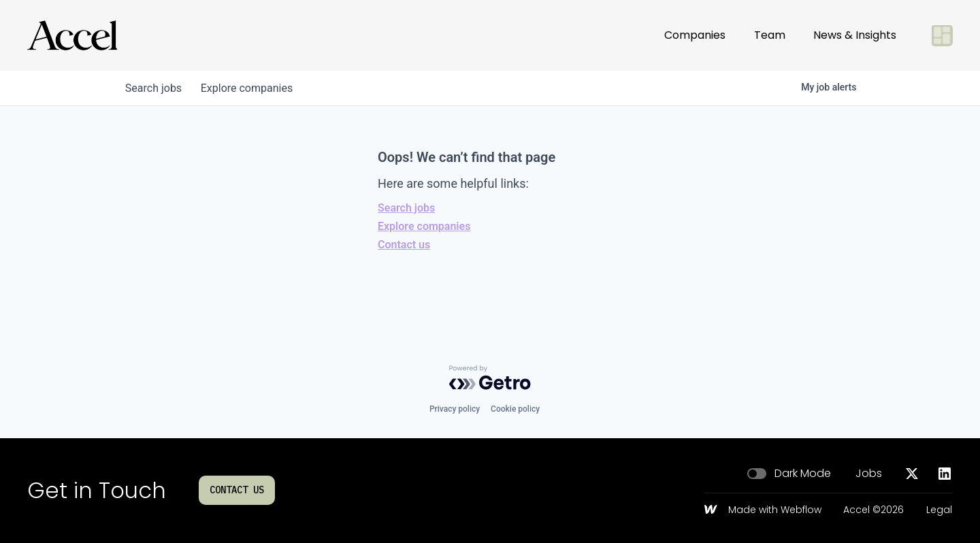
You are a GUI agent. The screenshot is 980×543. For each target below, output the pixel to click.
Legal (939, 510)
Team (770, 35)
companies (251, 88)
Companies (695, 35)
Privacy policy (455, 409)
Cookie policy (515, 409)
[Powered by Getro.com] (490, 378)
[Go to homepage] (72, 35)
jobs (155, 88)
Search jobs (406, 208)
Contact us (404, 245)
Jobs (869, 474)
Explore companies (424, 226)
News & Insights (855, 35)
